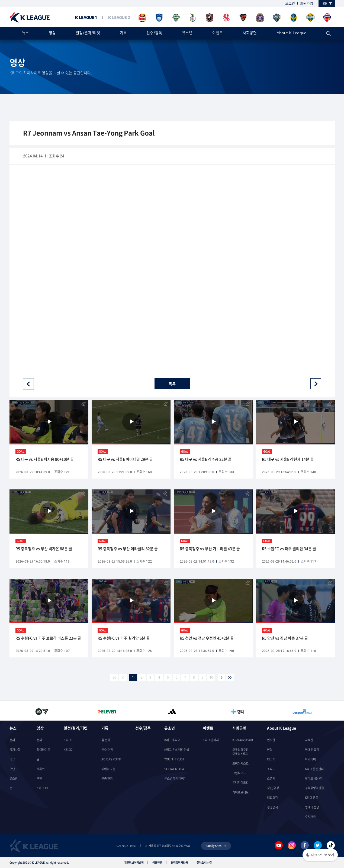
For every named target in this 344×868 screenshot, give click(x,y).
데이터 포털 (108, 769)
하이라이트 (43, 750)
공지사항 (15, 750)
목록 (172, 384)
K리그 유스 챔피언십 (177, 750)
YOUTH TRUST (174, 759)
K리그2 (68, 750)
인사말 (271, 740)
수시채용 (310, 817)
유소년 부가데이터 (175, 778)
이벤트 (218, 33)
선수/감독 (154, 33)
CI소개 (271, 759)
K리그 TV (42, 788)
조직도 (271, 769)
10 (211, 677)
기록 (123, 33)
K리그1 (68, 740)
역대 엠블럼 (312, 750)
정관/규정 (273, 788)
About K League (291, 33)
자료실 (309, 740)
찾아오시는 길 (313, 778)
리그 (12, 759)
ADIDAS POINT (112, 759)
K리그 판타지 (211, 740)
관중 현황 (107, 778)
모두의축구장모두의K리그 (240, 752)
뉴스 (25, 33)
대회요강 (272, 798)
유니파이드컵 (240, 783)
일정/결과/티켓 (88, 33)
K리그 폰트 (312, 798)
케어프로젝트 (240, 792)
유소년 (187, 33)
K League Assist (243, 740)
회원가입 (307, 3)
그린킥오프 (239, 773)
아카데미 (310, 759)
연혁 (270, 750)
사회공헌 (250, 33)
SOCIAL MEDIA (174, 769)
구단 (12, 769)
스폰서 (271, 778)
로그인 (290, 3)
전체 (12, 740)
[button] (320, 855)
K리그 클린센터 (314, 769)
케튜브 (41, 769)
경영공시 (272, 807)
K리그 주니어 (172, 740)
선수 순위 (107, 750)
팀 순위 (106, 740)
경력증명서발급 (314, 788)
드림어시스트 (240, 764)
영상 (52, 33)
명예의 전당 (312, 807)
